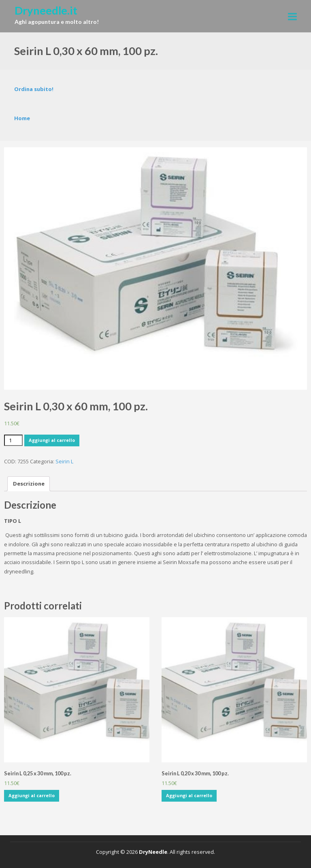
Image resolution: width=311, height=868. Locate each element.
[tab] (29, 484)
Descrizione (29, 484)
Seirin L (64, 461)
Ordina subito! (34, 89)
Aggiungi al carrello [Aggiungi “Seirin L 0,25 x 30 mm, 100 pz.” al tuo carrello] (32, 795)
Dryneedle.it (46, 10)
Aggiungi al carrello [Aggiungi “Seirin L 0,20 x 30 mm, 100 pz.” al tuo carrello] (189, 795)
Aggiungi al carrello (52, 440)
